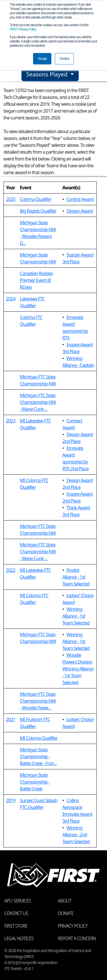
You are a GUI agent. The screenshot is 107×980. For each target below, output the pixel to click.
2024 (11, 299)
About (65, 901)
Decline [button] (64, 59)
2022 (11, 570)
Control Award (80, 199)
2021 (11, 719)
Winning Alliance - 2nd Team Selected (76, 835)
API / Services (18, 901)
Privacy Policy (23, 29)
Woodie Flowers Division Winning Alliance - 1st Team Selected (78, 669)
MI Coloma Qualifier (39, 738)
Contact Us (16, 913)
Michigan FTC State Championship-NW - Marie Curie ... (38, 402)
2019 (11, 800)
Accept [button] (42, 59)
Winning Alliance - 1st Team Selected (76, 616)
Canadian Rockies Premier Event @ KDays (37, 280)
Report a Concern (77, 938)
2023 (11, 421)
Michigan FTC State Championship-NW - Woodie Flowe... (38, 701)
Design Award (80, 211)
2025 (11, 199)
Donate (66, 913)
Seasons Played (48, 74)
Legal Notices (19, 938)
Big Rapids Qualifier (38, 211)
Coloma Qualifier (36, 199)
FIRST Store (16, 926)
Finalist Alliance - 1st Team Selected (76, 577)
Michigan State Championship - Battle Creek (35, 782)
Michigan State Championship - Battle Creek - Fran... (38, 757)
